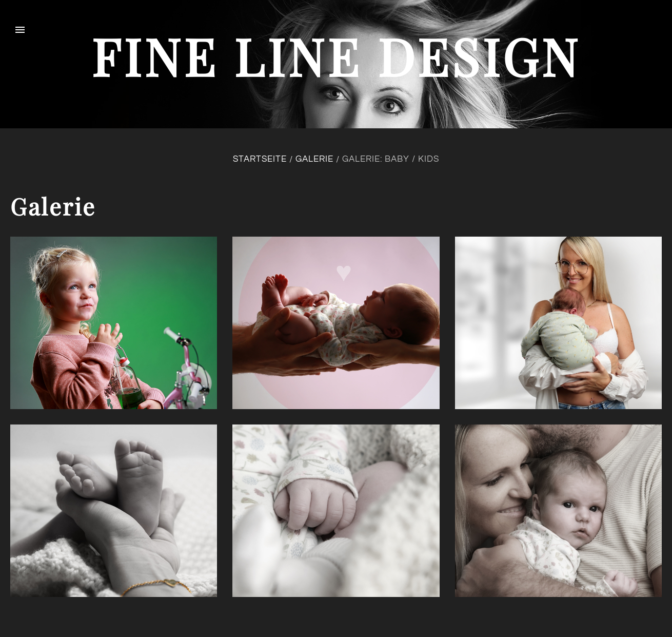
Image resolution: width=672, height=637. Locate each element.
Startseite (260, 159)
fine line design (336, 56)
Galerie (314, 159)
